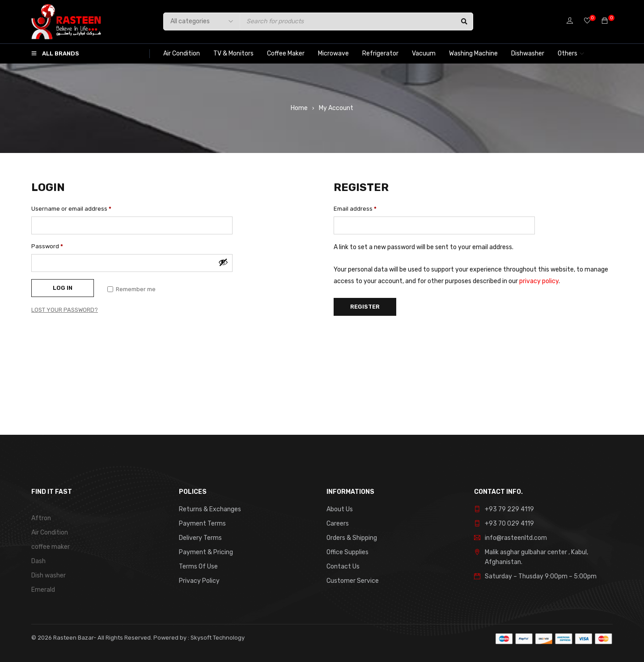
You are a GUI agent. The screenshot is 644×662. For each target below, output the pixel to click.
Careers (338, 524)
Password (47, 246)
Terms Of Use (198, 567)
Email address (355, 209)
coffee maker (51, 547)
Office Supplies (347, 552)
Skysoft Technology (217, 638)
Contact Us (343, 567)
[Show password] (223, 262)
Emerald (43, 590)
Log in (63, 288)
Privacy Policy (199, 581)
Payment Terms (202, 524)
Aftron (41, 518)
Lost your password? (65, 310)
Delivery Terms (200, 538)
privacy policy (539, 281)
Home (299, 108)
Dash (38, 561)
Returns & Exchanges (210, 509)
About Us (340, 509)
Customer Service (353, 581)
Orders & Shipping (352, 538)
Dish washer (49, 575)
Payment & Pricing (206, 552)
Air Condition (50, 533)
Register (365, 307)
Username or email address (71, 209)
